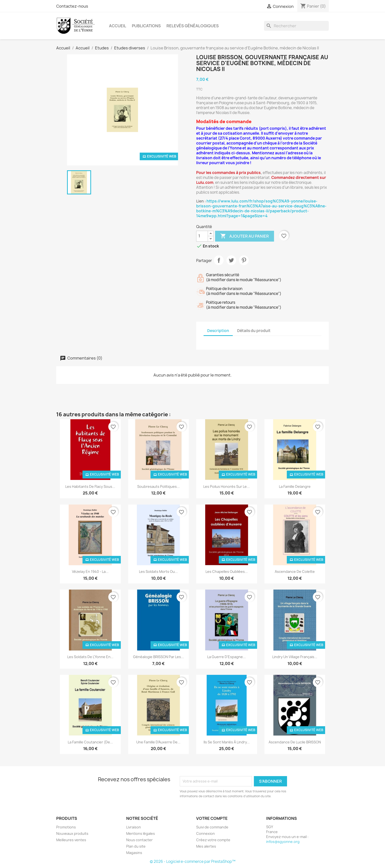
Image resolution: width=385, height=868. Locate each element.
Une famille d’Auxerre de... (158, 742)
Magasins (134, 853)
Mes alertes (206, 846)
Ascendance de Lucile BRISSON (295, 742)
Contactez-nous (72, 6)
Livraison (134, 827)
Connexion (206, 833)
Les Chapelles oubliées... (227, 571)
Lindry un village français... (295, 657)
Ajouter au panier (245, 236)
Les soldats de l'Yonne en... (90, 657)
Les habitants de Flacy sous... (90, 486)
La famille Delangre (295, 486)
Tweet (231, 260)
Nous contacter (139, 840)
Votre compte (212, 818)
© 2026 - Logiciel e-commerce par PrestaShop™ (193, 861)
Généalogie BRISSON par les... (158, 657)
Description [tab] (218, 331)
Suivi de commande (212, 827)
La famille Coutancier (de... (90, 742)
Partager (219, 260)
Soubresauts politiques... (158, 486)
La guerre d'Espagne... (227, 657)
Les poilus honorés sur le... (227, 486)
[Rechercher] (296, 26)
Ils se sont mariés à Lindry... (227, 742)
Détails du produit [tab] (254, 331)
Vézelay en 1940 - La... (90, 571)
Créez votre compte (213, 840)
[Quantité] (202, 236)
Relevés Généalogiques (193, 26)
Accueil (118, 26)
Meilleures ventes (71, 840)
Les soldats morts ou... (158, 571)
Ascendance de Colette (295, 571)
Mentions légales (141, 833)
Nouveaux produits (72, 833)
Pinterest (244, 260)
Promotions (66, 827)
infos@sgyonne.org (283, 842)
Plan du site (136, 846)
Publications (146, 26)
